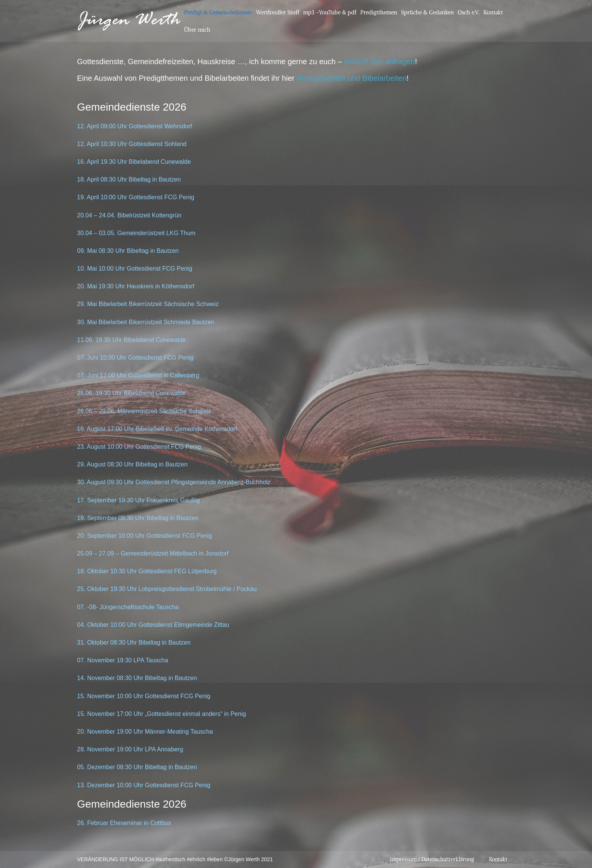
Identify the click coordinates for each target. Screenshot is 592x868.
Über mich (197, 30)
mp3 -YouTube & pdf (330, 12)
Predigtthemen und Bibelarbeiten (351, 78)
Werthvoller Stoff (278, 12)
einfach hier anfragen (379, 62)
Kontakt (493, 12)
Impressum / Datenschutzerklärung (432, 859)
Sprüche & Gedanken (427, 12)
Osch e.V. (469, 12)
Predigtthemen (379, 12)
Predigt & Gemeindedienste (218, 12)
